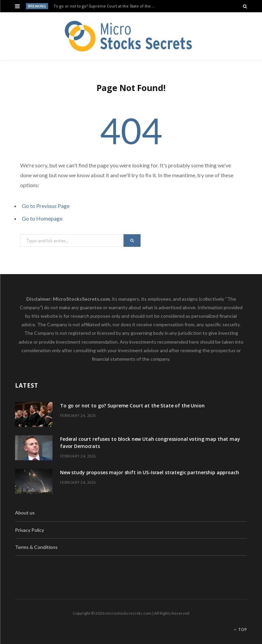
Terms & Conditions (36, 547)
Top (240, 630)
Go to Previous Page (46, 206)
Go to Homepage (42, 218)
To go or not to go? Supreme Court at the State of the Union (106, 6)
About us (25, 513)
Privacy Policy (30, 530)
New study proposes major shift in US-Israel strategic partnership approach (150, 472)
